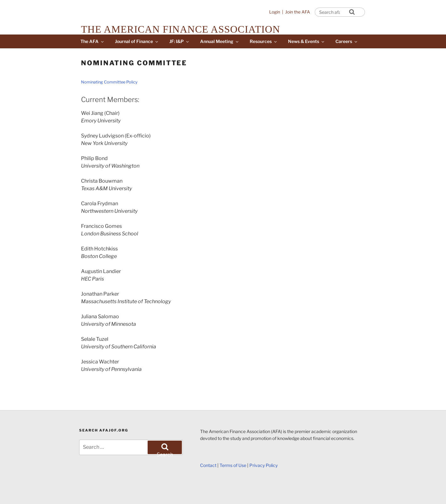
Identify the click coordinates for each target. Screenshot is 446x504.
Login (275, 12)
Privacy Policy (264, 465)
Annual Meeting (220, 41)
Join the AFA (298, 12)
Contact (208, 465)
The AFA (92, 41)
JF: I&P (179, 41)
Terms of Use (233, 465)
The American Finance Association (181, 29)
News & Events (307, 41)
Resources (264, 41)
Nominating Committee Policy (109, 82)
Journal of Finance (137, 41)
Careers (347, 41)
